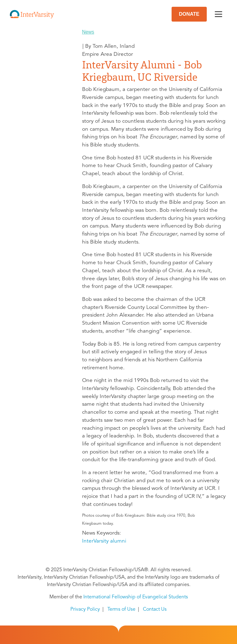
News (88, 32)
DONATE (189, 14)
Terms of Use (121, 609)
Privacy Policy (85, 609)
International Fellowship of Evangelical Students (136, 597)
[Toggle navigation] (218, 14)
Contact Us (155, 609)
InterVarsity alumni (104, 541)
